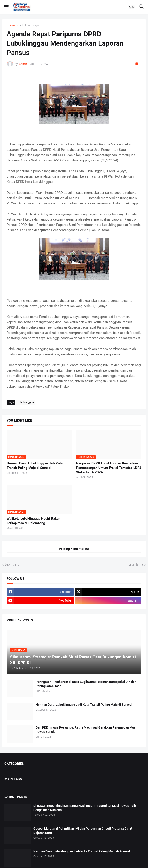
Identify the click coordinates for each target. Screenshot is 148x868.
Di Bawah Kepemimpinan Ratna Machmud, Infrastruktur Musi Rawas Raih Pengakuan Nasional (85, 808)
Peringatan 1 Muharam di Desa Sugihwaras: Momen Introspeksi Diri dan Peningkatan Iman (86, 684)
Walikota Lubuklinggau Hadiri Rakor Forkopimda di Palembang (33, 521)
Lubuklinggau (31, 25)
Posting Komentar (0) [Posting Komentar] (74, 549)
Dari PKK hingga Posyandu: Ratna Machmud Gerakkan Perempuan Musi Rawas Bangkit (86, 730)
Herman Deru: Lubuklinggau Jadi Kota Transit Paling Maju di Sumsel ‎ (35, 466)
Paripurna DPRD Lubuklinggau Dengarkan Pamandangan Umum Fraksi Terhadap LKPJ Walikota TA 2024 (109, 468)
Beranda (13, 25)
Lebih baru (12, 564)
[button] (6, 7)
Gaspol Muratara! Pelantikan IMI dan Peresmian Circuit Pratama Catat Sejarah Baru (83, 831)
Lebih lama (136, 564)
